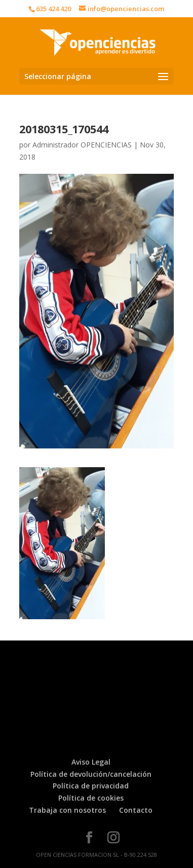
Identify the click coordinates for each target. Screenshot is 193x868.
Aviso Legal (91, 762)
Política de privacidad (91, 786)
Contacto (136, 810)
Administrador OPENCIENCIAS (82, 145)
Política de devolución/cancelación (91, 774)
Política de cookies (91, 798)
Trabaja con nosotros (67, 810)
